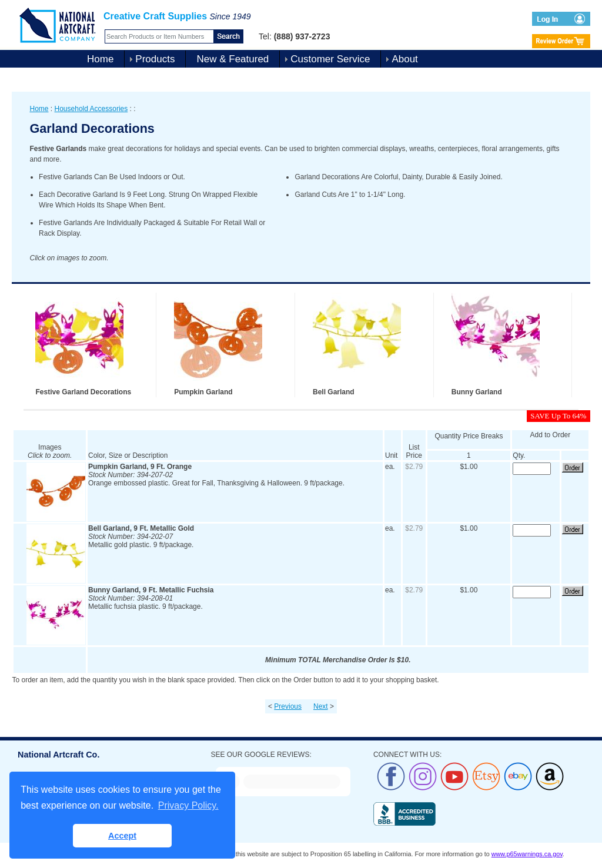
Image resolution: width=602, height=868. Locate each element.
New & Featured (233, 59)
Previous (288, 706)
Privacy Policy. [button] (188, 805)
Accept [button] (122, 836)
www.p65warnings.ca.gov (527, 854)
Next (321, 706)
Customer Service (330, 59)
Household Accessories (91, 109)
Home (100, 59)
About (404, 59)
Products (155, 59)
